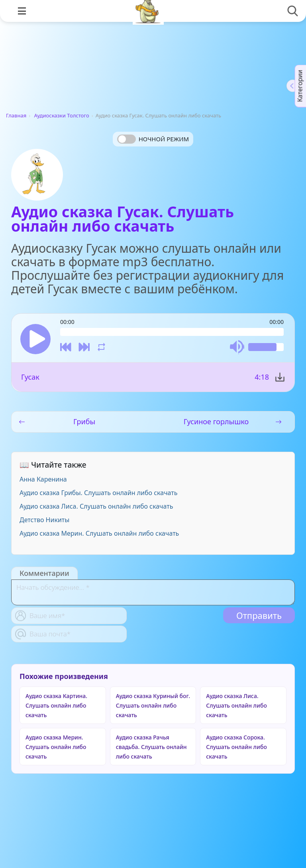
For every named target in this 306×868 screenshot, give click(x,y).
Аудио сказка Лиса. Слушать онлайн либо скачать (96, 506)
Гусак (30, 377)
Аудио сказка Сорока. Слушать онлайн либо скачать (236, 747)
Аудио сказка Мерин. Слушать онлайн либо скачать (99, 533)
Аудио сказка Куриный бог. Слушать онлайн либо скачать (153, 705)
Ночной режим (164, 139)
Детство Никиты (44, 520)
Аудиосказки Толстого (62, 115)
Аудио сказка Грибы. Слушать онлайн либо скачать (99, 493)
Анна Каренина (43, 479)
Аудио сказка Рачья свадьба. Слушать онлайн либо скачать (151, 747)
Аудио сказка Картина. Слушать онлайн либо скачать (56, 705)
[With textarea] (153, 592)
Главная (16, 115)
